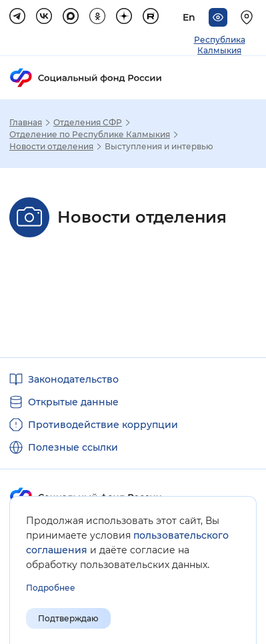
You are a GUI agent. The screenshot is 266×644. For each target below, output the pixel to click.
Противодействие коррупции (103, 425)
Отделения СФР (88, 123)
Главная (26, 123)
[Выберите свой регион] (249, 17)
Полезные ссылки (73, 447)
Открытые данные (73, 402)
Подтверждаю (68, 618)
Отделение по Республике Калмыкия (90, 135)
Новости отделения (51, 147)
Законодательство (73, 379)
